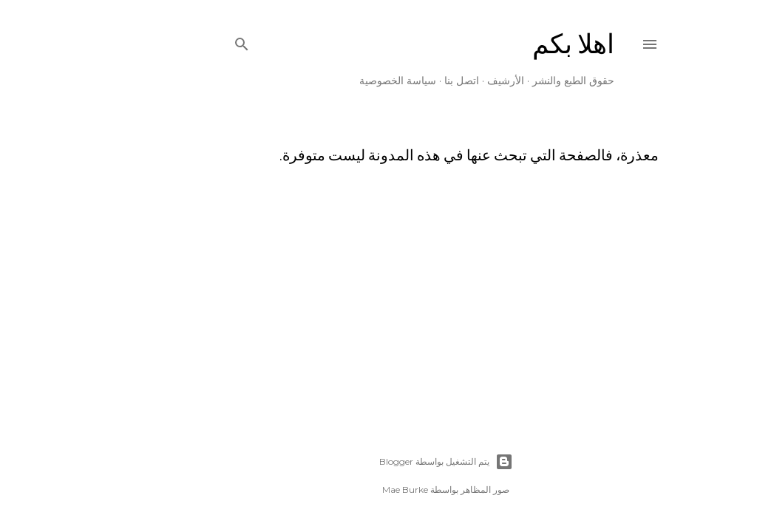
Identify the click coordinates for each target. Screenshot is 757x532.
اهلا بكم (506, 44)
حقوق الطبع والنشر (506, 81)
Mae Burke (338, 490)
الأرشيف (438, 81)
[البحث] (174, 41)
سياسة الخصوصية (330, 81)
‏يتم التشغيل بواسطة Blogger (379, 462)
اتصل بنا (394, 81)
